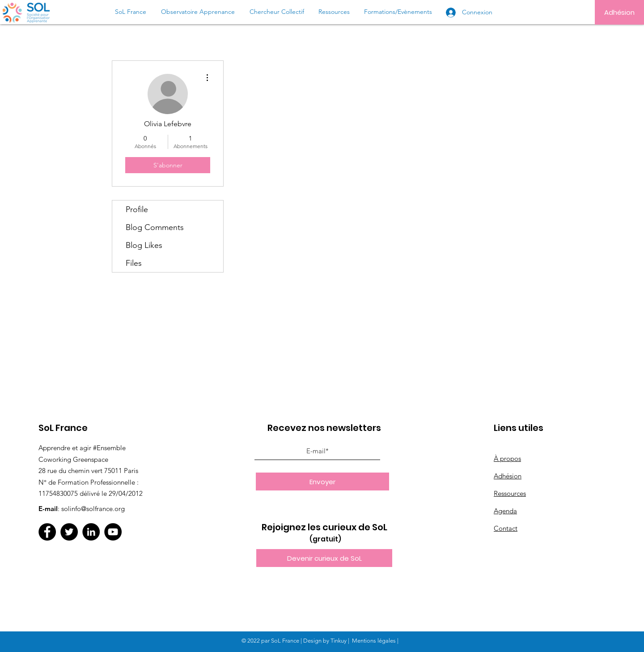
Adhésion (508, 476)
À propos (507, 458)
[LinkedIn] (91, 532)
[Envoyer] (322, 482)
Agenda (505, 511)
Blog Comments (155, 227)
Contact (506, 528)
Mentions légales (374, 641)
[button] (324, 558)
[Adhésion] (619, 12)
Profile (137, 209)
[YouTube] (113, 532)
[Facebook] (47, 532)
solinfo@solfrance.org (93, 509)
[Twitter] (69, 532)
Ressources (510, 493)
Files (134, 263)
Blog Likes (144, 245)
